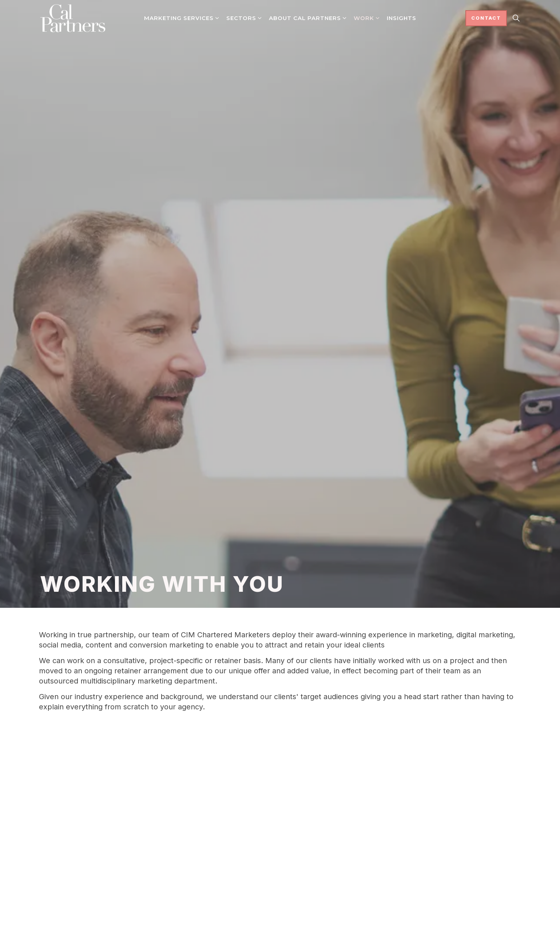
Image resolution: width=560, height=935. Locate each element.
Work (364, 18)
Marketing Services (179, 18)
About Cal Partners (305, 18)
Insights (402, 18)
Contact (486, 18)
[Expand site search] (516, 18)
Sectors (241, 18)
